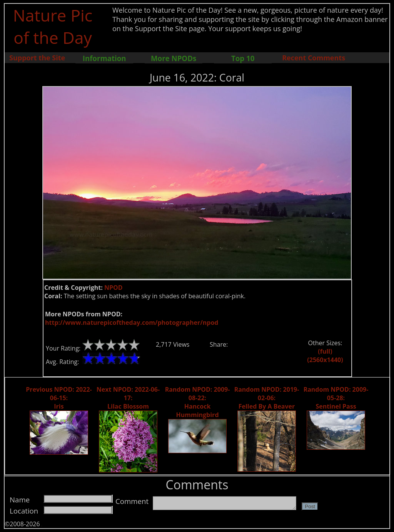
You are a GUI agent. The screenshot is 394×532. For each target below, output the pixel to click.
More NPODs (174, 58)
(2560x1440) (325, 360)
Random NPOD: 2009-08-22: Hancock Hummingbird (198, 402)
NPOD (114, 288)
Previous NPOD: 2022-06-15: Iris (59, 398)
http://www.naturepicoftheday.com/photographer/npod (132, 323)
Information (104, 58)
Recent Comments (314, 58)
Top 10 (243, 58)
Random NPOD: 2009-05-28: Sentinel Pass (336, 398)
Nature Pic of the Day (53, 26)
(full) (325, 351)
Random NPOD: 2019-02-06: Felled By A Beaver (267, 398)
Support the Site (37, 58)
